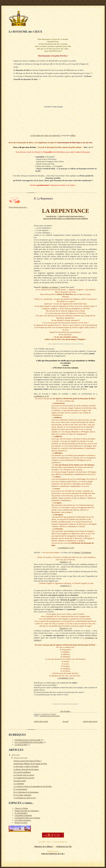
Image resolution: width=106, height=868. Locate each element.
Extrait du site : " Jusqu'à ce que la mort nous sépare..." (66, 216)
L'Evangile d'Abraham (23, 815)
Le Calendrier (19, 784)
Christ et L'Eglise (21, 808)
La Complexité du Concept (24, 778)
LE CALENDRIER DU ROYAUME (29, 742)
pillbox (73, 135)
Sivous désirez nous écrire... (18, 207)
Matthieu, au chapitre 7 (50, 287)
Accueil (65, 721)
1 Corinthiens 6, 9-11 (66, 678)
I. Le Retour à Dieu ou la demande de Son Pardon (33, 786)
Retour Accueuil (21, 822)
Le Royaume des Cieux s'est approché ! (46, 135)
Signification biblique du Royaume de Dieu (30, 764)
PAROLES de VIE (64, 846)
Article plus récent (41, 721)
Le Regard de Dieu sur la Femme (27, 818)
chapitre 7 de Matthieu (83, 552)
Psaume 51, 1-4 (66, 628)
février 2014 (19, 758)
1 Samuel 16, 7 (66, 586)
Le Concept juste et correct (24, 775)
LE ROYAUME (21, 745)
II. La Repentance (20, 789)
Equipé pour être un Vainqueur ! (27, 811)
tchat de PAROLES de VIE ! (53, 854)
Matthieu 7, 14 (66, 562)
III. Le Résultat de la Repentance (26, 792)
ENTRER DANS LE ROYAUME (50, 716)
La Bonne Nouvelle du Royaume (26, 769)
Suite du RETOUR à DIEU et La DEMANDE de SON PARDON (66, 219)
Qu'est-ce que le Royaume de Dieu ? (27, 761)
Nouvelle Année (20, 781)
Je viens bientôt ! (21, 813)
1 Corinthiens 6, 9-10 (66, 548)
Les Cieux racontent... (23, 820)
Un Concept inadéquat (22, 772)
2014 (14, 755)
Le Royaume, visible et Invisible (26, 766)
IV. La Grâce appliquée (22, 795)
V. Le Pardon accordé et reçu (25, 798)
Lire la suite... (66, 711)
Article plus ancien (90, 721)
